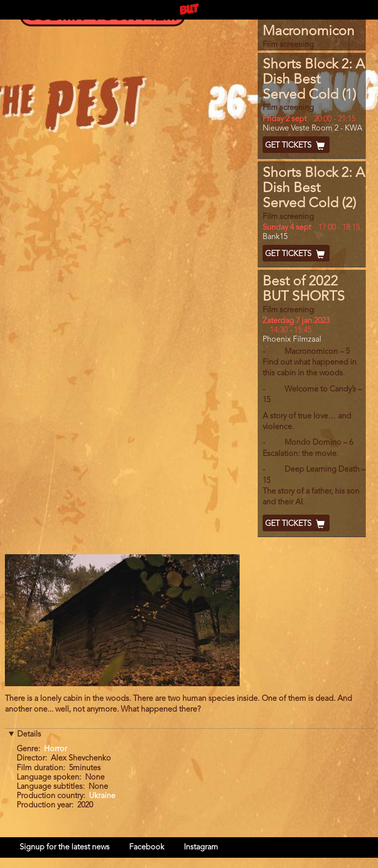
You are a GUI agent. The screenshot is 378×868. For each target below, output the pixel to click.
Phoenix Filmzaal (292, 340)
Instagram (201, 847)
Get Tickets (296, 146)
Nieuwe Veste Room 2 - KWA (312, 129)
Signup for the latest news (65, 847)
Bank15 (275, 237)
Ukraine (102, 796)
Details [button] (29, 735)
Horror (56, 749)
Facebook (147, 847)
